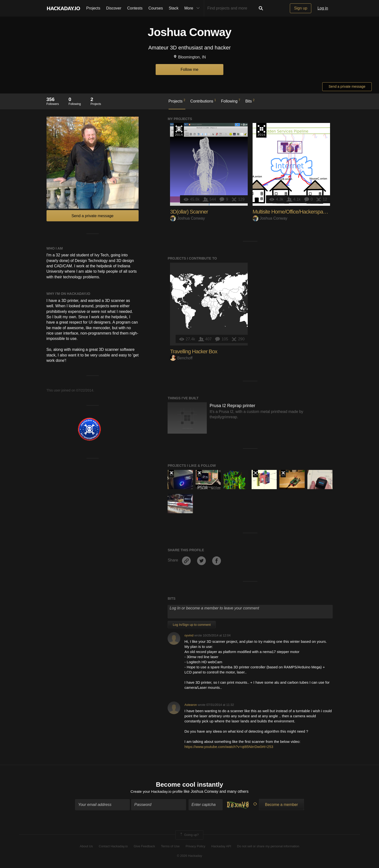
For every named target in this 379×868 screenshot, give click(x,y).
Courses (156, 8)
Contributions (203, 101)
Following (231, 101)
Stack (174, 8)
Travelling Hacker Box (194, 351)
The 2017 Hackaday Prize (255, 474)
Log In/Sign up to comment (192, 625)
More (193, 8)
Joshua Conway (187, 218)
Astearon (191, 705)
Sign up (301, 8)
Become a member (281, 805)
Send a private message (347, 86)
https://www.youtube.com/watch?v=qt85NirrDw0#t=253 (229, 747)
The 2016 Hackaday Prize (261, 130)
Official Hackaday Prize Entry (179, 130)
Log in (323, 8)
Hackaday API (221, 847)
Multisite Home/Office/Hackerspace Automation (303, 212)
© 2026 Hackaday (189, 856)
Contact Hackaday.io (113, 847)
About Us (86, 847)
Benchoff (181, 358)
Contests (135, 8)
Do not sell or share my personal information (268, 847)
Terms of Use (170, 847)
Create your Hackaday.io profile (156, 792)
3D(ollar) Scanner (189, 212)
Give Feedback (144, 847)
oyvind (189, 635)
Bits (250, 101)
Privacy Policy (195, 847)
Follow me (190, 70)
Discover (114, 8)
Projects (93, 8)
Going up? (189, 835)
